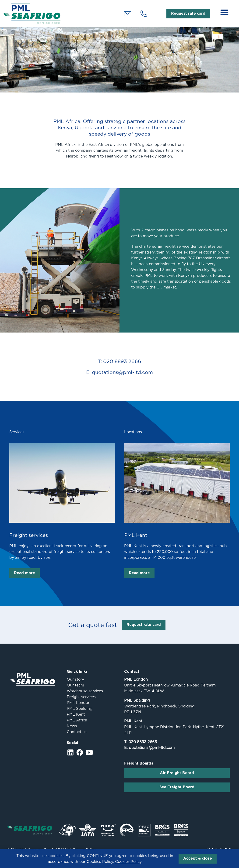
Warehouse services (85, 696)
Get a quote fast (93, 630)
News (72, 731)
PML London (79, 708)
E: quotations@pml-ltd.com (119, 377)
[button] (225, 12)
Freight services (29, 540)
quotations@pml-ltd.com (152, 753)
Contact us (77, 737)
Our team (75, 690)
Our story (75, 684)
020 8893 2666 (143, 747)
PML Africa (77, 725)
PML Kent (136, 540)
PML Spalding (80, 714)
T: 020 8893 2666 (119, 366)
